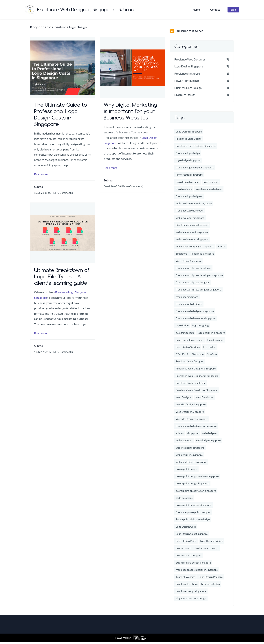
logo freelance (184, 191)
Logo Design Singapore (189, 68)
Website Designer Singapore (192, 421)
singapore (193, 435)
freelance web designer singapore (195, 313)
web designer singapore (189, 457)
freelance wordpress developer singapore (199, 277)
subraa (180, 435)
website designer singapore (191, 464)
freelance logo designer (189, 198)
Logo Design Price (186, 543)
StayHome (198, 356)
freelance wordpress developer (193, 270)
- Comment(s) (65, 195)
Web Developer (205, 399)
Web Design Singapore (189, 263)
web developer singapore (190, 220)
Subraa (38, 189)
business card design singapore (193, 564)
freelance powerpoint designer (193, 514)
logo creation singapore (189, 177)
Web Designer (184, 399)
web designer (210, 435)
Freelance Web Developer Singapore (197, 392)
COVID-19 (182, 356)
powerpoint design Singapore (192, 485)
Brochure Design (185, 97)
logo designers (215, 342)
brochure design (211, 586)
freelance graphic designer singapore (197, 572)
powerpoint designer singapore (194, 507)
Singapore (181, 256)
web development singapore (192, 234)
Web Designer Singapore (190, 414)
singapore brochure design (191, 600)
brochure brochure (187, 586)
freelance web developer (190, 212)
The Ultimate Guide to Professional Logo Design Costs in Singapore (60, 116)
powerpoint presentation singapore (196, 493)
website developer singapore (192, 241)
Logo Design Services (188, 349)
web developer (184, 442)
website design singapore (190, 449)
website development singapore (194, 205)
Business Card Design (188, 90)
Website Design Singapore (191, 406)
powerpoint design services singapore (197, 478)
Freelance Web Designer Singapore (196, 370)
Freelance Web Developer (191, 385)
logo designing (200, 327)
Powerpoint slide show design (193, 521)
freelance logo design (188, 155)
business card (184, 550)
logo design (182, 327)
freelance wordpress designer (193, 284)
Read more (41, 176)
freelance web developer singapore (196, 320)
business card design (207, 550)
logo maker (210, 349)
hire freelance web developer (192, 227)
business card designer (189, 557)
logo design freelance (188, 184)
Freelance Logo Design (189, 141)
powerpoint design (186, 471)
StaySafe (212, 356)
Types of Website (185, 579)
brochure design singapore (191, 593)
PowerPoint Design (187, 83)
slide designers (184, 500)
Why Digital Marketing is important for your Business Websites (130, 113)
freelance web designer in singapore (196, 428)
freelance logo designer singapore (195, 169)
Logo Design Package (211, 579)
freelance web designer (189, 306)
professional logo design (190, 342)
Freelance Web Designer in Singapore (197, 378)
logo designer (211, 184)
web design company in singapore (195, 248)
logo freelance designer (209, 191)
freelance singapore (187, 299)
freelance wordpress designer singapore (198, 291)
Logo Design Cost (186, 528)
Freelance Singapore (187, 75)
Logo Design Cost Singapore (192, 536)
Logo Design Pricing (211, 543)
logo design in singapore (211, 335)
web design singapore (208, 442)
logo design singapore (188, 162)
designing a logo (185, 335)
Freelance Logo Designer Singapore (196, 148)
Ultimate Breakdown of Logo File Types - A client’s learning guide (62, 278)
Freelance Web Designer (190, 61)
